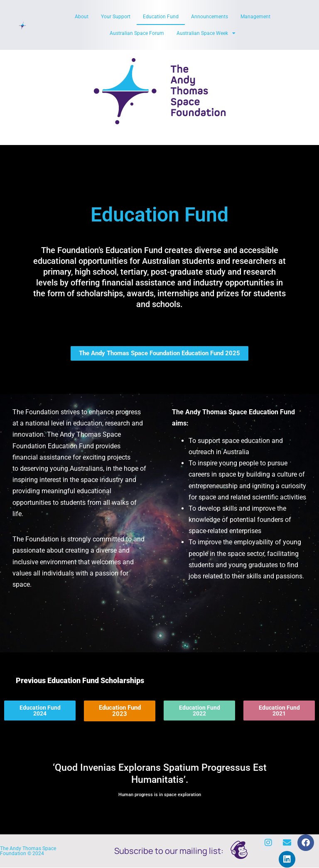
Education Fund (161, 17)
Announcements (210, 17)
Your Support (116, 17)
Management (255, 17)
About (82, 17)
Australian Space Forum (137, 33)
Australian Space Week (206, 33)
